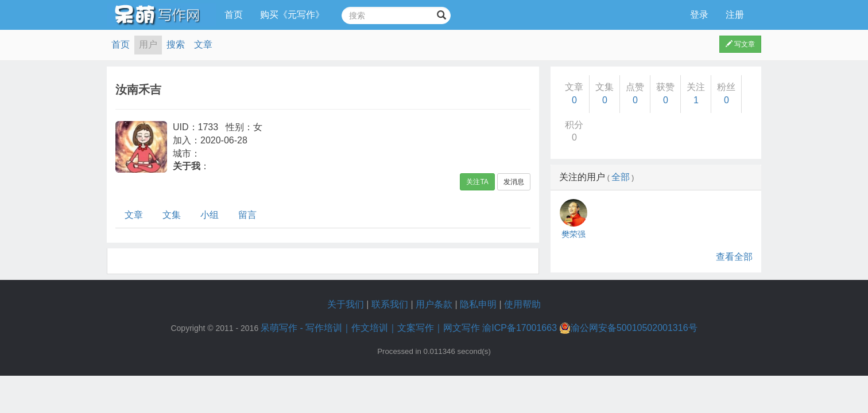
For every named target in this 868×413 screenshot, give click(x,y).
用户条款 (434, 304)
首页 (234, 15)
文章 (203, 44)
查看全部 (734, 257)
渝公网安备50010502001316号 (628, 328)
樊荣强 (573, 234)
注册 (735, 15)
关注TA (477, 182)
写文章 (740, 44)
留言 (247, 215)
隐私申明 (478, 304)
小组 (210, 215)
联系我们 (390, 304)
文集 (172, 215)
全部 (621, 177)
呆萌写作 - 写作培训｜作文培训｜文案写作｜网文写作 (370, 328)
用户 (148, 44)
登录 (699, 15)
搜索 (176, 44)
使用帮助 (522, 304)
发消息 (514, 182)
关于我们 (346, 304)
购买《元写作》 (292, 15)
